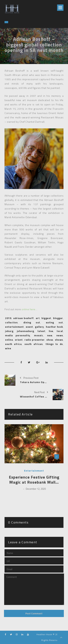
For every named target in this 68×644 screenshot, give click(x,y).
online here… (29, 309)
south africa (13, 344)
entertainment (14, 327)
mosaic (39, 335)
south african (34, 344)
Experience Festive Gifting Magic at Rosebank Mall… (34, 480)
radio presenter (34, 340)
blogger (58, 318)
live (51, 331)
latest (41, 331)
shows (59, 340)
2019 (8, 318)
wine (8, 348)
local (60, 331)
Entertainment (34, 471)
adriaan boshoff (23, 318)
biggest (46, 318)
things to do (54, 344)
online (9, 340)
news (60, 335)
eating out (54, 322)
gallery (39, 327)
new (50, 335)
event (29, 327)
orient (19, 340)
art (38, 318)
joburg (9, 331)
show (50, 340)
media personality (18, 335)
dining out (32, 322)
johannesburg (25, 331)
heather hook (54, 327)
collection (11, 322)
